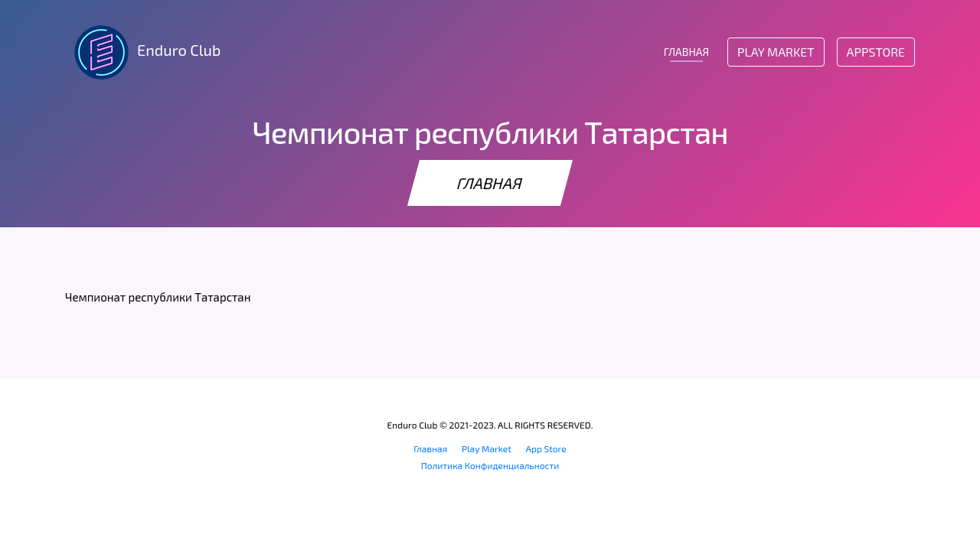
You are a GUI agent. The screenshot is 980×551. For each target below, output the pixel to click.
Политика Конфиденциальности (490, 465)
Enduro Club (143, 52)
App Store (546, 448)
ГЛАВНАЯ (686, 52)
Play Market (776, 52)
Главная (430, 448)
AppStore (876, 52)
